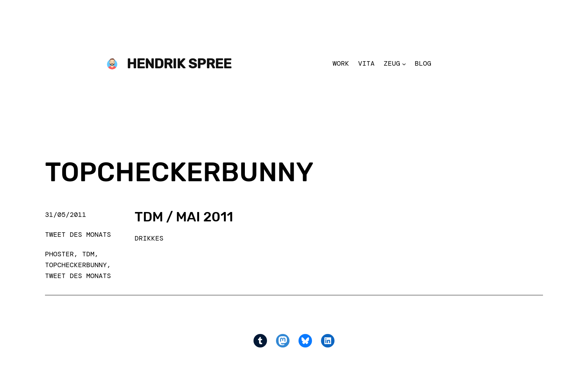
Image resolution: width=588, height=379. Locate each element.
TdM (88, 254)
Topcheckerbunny (76, 265)
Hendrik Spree (179, 64)
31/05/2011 (66, 215)
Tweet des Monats (78, 235)
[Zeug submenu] (404, 64)
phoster (59, 254)
